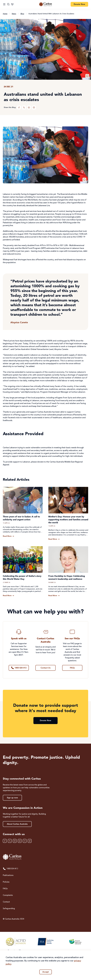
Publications (8, 875)
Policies (6, 882)
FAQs (5, 889)
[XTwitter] (24, 107)
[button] (87, 76)
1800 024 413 (10, 869)
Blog (22, 14)
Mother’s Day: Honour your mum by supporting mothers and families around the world (68, 520)
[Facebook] (19, 107)
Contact (6, 902)
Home (5, 14)
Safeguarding (9, 909)
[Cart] (12, 4)
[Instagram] (34, 107)
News (14, 14)
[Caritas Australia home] (45, 857)
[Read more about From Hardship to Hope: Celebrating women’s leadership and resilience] (54, 596)
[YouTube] (25, 841)
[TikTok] (30, 841)
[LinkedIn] (29, 107)
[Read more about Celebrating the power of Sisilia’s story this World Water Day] (8, 596)
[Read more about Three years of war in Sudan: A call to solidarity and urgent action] (8, 536)
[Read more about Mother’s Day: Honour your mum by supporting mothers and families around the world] (54, 539)
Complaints (8, 895)
